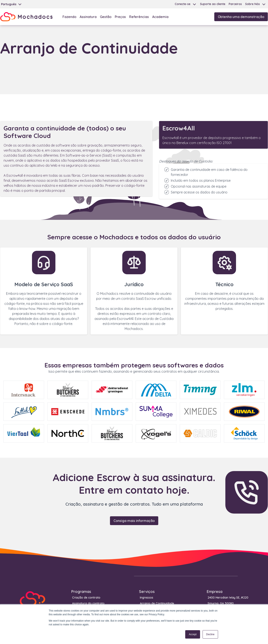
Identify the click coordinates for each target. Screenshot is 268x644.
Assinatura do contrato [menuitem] (88, 603)
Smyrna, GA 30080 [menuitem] (221, 603)
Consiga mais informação (134, 521)
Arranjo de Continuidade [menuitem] (157, 603)
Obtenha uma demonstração (241, 17)
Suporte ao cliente (213, 4)
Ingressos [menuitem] (147, 598)
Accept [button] (193, 634)
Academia (160, 17)
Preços (120, 17)
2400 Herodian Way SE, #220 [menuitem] (228, 598)
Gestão (106, 17)
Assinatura (88, 17)
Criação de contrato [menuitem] (86, 598)
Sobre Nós (253, 4)
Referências (139, 17)
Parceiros (235, 4)
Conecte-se (183, 4)
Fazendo (69, 17)
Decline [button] (210, 634)
